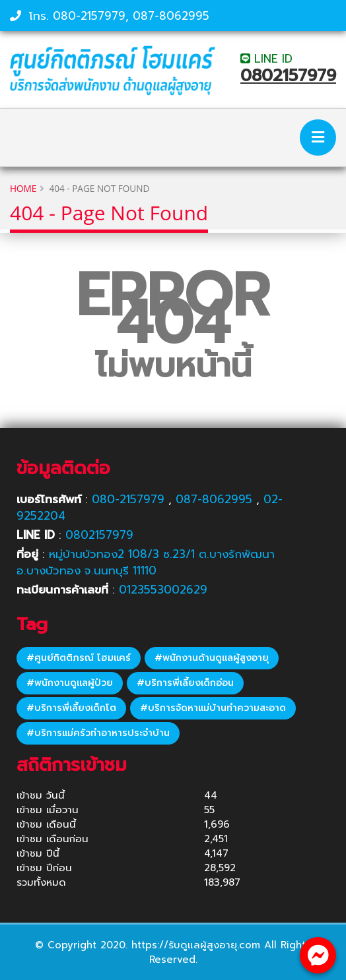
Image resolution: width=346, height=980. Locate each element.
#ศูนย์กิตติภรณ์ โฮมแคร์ (79, 658)
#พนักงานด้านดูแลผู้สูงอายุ (212, 658)
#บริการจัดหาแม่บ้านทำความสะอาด (213, 708)
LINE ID (266, 59)
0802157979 (288, 76)
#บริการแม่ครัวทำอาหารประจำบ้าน (98, 733)
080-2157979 (89, 16)
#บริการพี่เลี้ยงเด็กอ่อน (185, 683)
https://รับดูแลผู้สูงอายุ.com (196, 945)
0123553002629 (163, 590)
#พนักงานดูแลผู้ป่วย (70, 683)
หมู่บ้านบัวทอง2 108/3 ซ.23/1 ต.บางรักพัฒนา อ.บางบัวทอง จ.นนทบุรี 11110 (146, 562)
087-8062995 (171, 16)
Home (23, 188)
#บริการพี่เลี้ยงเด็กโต (71, 708)
